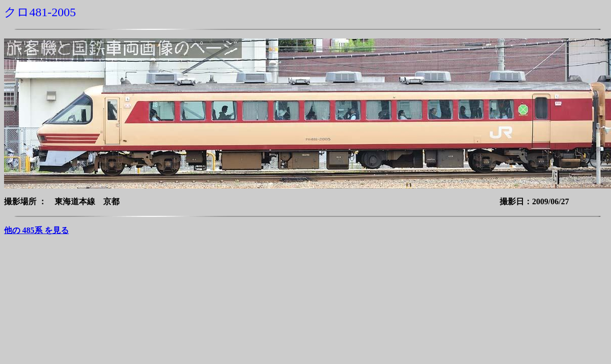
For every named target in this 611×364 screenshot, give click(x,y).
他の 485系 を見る (36, 230)
